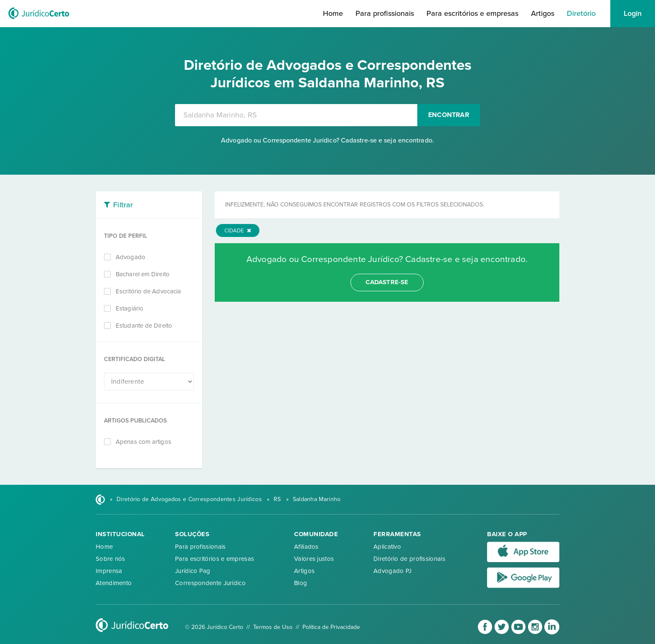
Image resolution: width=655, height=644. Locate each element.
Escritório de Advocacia (148, 291)
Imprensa (109, 571)
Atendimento (114, 583)
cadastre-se (387, 282)
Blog (301, 583)
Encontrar (449, 115)
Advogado (131, 257)
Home (333, 13)
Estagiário (129, 308)
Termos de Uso (273, 627)
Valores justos (314, 559)
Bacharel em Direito (143, 274)
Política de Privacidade (331, 627)
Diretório (581, 13)
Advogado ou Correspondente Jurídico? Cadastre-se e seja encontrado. (327, 140)
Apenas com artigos (143, 442)
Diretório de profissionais (409, 559)
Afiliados (306, 547)
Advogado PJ (392, 571)
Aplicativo (387, 547)
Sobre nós (110, 559)
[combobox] (296, 115)
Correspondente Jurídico (210, 583)
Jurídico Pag (193, 571)
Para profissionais (385, 13)
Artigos (543, 13)
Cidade (238, 231)
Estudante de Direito (144, 326)
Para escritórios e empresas (472, 13)
